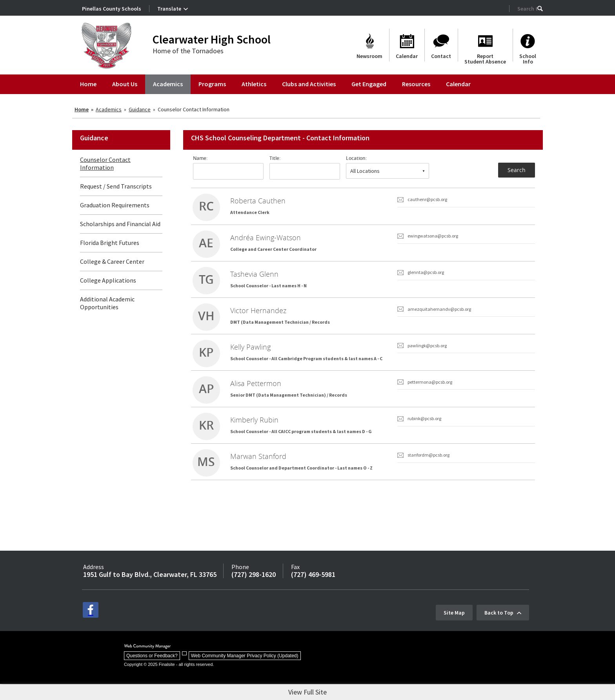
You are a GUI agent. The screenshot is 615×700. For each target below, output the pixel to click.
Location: (356, 158)
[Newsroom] (369, 45)
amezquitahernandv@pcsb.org (439, 316)
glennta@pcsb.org (426, 277)
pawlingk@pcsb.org (427, 355)
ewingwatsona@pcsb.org (433, 238)
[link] (363, 208)
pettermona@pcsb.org (430, 393)
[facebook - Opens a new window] (91, 628)
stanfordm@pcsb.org (428, 471)
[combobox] (388, 171)
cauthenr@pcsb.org (427, 199)
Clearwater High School (212, 39)
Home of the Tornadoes (188, 51)
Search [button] (517, 170)
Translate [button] (169, 9)
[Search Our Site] (527, 9)
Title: (275, 158)
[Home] (88, 84)
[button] (540, 9)
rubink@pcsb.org (424, 432)
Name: (200, 158)
